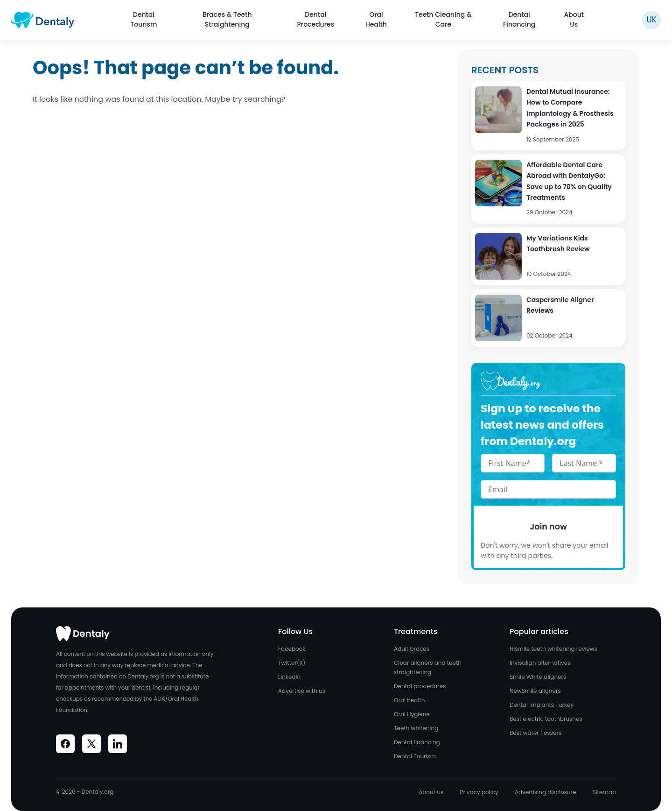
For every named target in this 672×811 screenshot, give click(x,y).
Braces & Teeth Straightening (227, 19)
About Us (574, 19)
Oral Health (376, 19)
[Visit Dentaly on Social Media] (65, 744)
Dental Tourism (143, 19)
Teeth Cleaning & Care (443, 19)
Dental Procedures (315, 19)
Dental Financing (519, 19)
